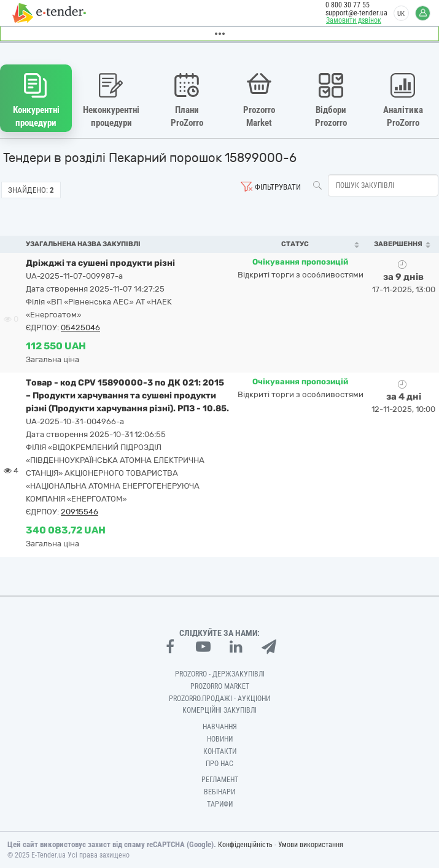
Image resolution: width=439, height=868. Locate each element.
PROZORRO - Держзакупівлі (220, 674)
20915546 (80, 512)
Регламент (220, 780)
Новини (220, 739)
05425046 (80, 327)
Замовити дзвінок (354, 20)
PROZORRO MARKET (220, 686)
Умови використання (311, 845)
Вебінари (219, 792)
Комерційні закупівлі (219, 710)
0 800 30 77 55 (348, 5)
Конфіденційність (245, 845)
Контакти (220, 751)
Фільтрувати (278, 187)
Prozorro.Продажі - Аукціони (219, 699)
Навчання (220, 727)
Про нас (219, 764)
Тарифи (220, 804)
